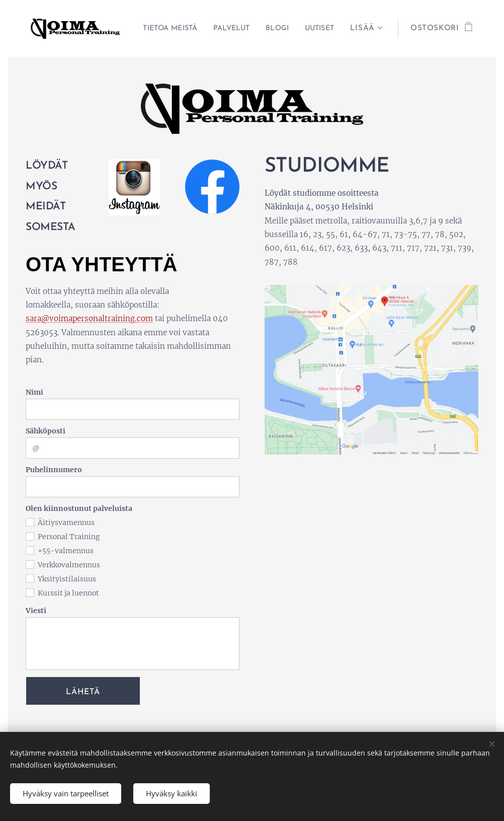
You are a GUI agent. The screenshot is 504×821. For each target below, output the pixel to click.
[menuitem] (205, 29)
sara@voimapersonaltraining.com (89, 318)
